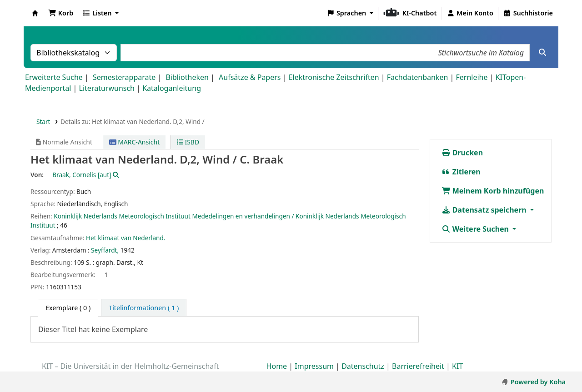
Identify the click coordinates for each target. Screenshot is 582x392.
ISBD (188, 142)
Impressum (314, 366)
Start (43, 122)
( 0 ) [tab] (68, 308)
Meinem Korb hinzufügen (493, 191)
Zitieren (461, 172)
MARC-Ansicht (135, 142)
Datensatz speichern (485, 210)
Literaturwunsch (107, 88)
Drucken (462, 153)
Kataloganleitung (172, 88)
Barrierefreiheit (418, 366)
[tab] (144, 308)
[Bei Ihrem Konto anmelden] (470, 13)
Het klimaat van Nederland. (126, 238)
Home (277, 366)
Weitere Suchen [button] (476, 229)
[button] (61, 13)
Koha (35, 13)
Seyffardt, (105, 250)
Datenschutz (363, 366)
